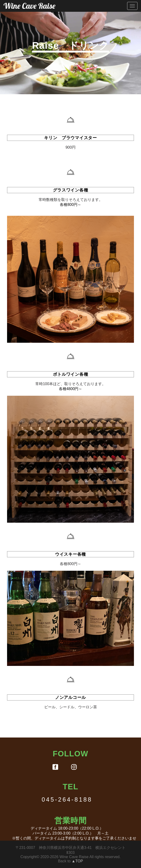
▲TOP (77, 861)
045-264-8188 (67, 799)
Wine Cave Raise (29, 6)
